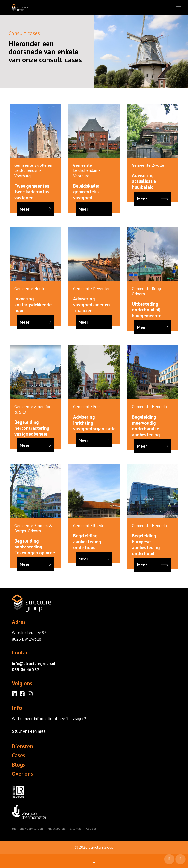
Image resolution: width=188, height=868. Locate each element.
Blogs (18, 765)
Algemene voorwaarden (27, 828)
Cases (19, 755)
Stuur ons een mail (29, 731)
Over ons (23, 774)
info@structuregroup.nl (34, 664)
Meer (35, 209)
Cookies (91, 828)
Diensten (23, 746)
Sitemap (76, 828)
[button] (94, 861)
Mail (170, 859)
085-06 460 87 (26, 670)
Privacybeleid (57, 828)
